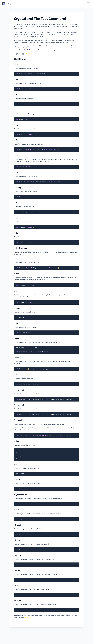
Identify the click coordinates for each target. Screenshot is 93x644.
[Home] (7, 4)
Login (88, 4)
